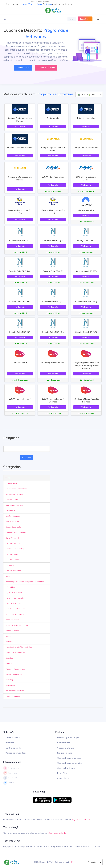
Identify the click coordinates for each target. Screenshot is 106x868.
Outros (8, 636)
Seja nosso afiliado (57, 833)
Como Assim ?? (23, 67)
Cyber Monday (64, 778)
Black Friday (63, 773)
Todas (8, 478)
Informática (10, 587)
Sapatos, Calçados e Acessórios (19, 669)
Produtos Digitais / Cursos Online (19, 647)
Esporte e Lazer (12, 560)
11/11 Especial (11, 483)
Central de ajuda (13, 748)
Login (72, 19)
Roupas (9, 663)
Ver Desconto (20, 126)
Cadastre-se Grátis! (46, 67)
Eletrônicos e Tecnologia (15, 549)
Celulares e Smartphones (16, 532)
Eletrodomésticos (13, 543)
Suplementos (11, 685)
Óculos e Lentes (12, 631)
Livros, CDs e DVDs (13, 603)
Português (91, 862)
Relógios (9, 658)
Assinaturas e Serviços (15, 505)
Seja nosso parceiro (81, 819)
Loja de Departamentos (15, 609)
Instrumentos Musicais (15, 598)
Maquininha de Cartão (15, 614)
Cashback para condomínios (70, 763)
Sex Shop (9, 680)
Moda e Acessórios (13, 620)
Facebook (10, 778)
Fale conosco (11, 768)
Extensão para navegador (69, 738)
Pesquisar (26, 458)
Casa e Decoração (13, 527)
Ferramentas (11, 565)
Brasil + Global (87, 95)
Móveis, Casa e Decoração (17, 625)
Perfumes (9, 642)
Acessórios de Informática (16, 489)
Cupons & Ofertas (66, 748)
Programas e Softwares (15, 652)
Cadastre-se (85, 19)
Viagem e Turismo (13, 696)
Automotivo (10, 511)
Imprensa (10, 743)
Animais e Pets (12, 500)
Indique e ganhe (65, 753)
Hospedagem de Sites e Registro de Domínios (25, 582)
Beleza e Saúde (12, 521)
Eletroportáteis (12, 554)
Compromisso (64, 743)
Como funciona (13, 738)
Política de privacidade (16, 753)
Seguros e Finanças (14, 674)
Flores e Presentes (13, 571)
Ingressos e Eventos (14, 592)
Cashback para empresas (69, 758)
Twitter (9, 783)
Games (8, 576)
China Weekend (12, 538)
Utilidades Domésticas (15, 691)
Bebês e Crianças (13, 516)
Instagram (10, 773)
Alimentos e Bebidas (14, 494)
